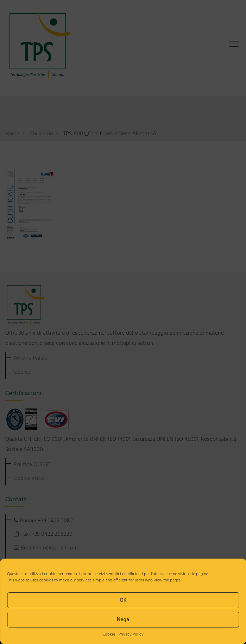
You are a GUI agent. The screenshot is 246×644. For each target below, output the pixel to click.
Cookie (109, 635)
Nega (123, 620)
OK (123, 600)
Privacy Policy (131, 635)
